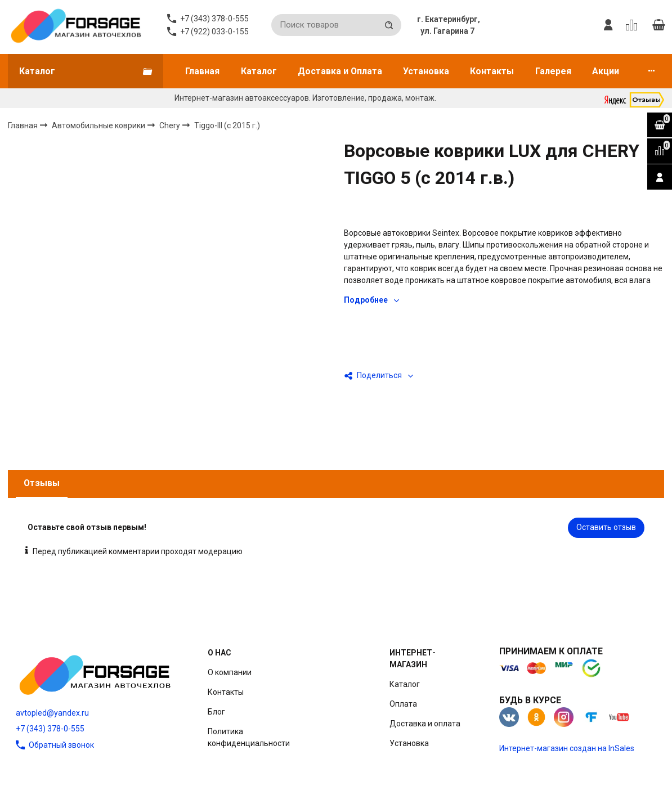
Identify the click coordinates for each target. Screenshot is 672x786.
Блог (216, 712)
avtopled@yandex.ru (52, 713)
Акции (606, 71)
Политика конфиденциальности (249, 737)
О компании (230, 672)
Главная (202, 71)
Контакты (492, 71)
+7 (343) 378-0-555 (50, 729)
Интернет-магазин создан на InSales (567, 748)
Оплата (403, 704)
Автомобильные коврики (99, 125)
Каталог (259, 71)
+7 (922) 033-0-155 (214, 32)
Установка (426, 71)
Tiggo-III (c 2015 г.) (227, 125)
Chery (171, 125)
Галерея (553, 71)
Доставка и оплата (425, 724)
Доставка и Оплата (340, 71)
